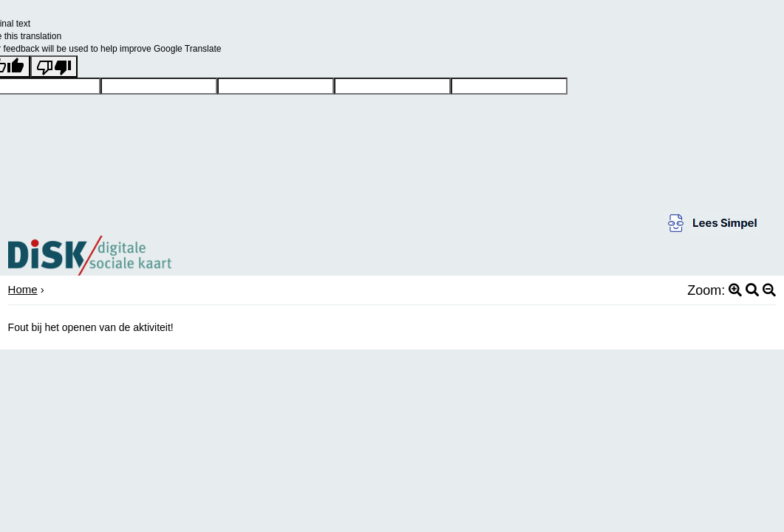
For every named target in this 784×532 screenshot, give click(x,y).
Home (23, 289)
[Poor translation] (54, 66)
